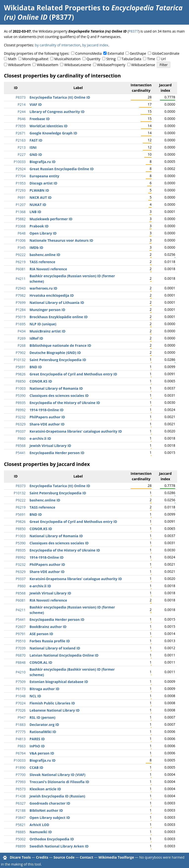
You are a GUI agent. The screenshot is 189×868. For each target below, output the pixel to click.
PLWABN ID (39, 190)
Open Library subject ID (50, 818)
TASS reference (42, 262)
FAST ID (36, 140)
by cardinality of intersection (58, 45)
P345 (22, 248)
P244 (22, 112)
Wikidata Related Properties (52, 8)
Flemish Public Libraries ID (52, 703)
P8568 (21, 446)
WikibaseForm (20, 65)
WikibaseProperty (111, 65)
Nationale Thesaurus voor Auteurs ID (61, 240)
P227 (22, 155)
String (111, 59)
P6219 (21, 262)
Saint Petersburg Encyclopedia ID (58, 360)
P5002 (21, 839)
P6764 (21, 753)
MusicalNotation (68, 59)
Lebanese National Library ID (55, 710)
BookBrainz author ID (48, 627)
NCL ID (35, 696)
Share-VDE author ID (47, 424)
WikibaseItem (47, 65)
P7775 (21, 732)
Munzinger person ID (47, 310)
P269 (22, 338)
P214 (22, 104)
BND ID (36, 367)
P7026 (21, 710)
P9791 (21, 634)
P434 (22, 331)
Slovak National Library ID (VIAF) (57, 775)
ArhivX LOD (39, 825)
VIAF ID (36, 104)
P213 (22, 147)
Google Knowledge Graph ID (53, 133)
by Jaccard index (95, 45)
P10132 (20, 360)
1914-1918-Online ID (47, 410)
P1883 (21, 725)
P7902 (21, 353)
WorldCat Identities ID (48, 126)
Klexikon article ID (45, 789)
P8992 (21, 410)
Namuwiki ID (41, 832)
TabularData (131, 59)
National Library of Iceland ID (55, 648)
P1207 (21, 205)
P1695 (21, 324)
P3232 (21, 417)
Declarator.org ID (44, 725)
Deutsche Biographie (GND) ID (55, 353)
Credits (42, 857)
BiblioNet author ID (46, 810)
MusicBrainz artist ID (47, 331)
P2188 (21, 810)
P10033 (20, 162)
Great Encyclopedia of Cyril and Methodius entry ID (73, 374)
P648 (22, 233)
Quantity (93, 59)
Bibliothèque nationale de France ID (60, 345)
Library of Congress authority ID (57, 112)
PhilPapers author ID (47, 417)
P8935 (21, 403)
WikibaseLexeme (78, 65)
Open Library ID (43, 233)
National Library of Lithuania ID (57, 303)
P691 (22, 197)
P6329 (21, 424)
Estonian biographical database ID (59, 682)
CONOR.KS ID (41, 381)
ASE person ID (41, 634)
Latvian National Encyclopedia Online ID (64, 655)
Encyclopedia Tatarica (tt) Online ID (60, 97)
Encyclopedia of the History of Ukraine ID (65, 403)
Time (151, 59)
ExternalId (116, 53)
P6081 (21, 269)
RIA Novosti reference (48, 269)
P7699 (21, 303)
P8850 (21, 381)
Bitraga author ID (44, 689)
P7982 (21, 295)
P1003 (21, 388)
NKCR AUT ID (40, 197)
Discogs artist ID (43, 183)
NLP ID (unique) (43, 324)
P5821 (21, 825)
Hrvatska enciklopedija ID (52, 295)
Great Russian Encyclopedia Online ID (62, 169)
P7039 (21, 648)
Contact (87, 857)
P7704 (21, 176)
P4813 (21, 739)
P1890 (21, 767)
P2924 (21, 169)
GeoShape (138, 53)
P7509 (21, 682)
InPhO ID (37, 746)
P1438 (21, 796)
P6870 (21, 655)
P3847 (21, 818)
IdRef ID (36, 338)
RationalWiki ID (43, 732)
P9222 (21, 255)
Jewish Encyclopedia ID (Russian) (57, 796)
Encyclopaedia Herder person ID (57, 453)
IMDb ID (36, 248)
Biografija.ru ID (43, 162)
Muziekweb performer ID (51, 219)
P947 (22, 717)
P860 (22, 438)
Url (163, 59)
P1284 (21, 310)
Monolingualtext (35, 59)
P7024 (21, 703)
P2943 (21, 288)
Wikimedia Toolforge (116, 857)
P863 (22, 746)
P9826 (21, 374)
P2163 (21, 140)
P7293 (21, 190)
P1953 (21, 183)
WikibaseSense (143, 65)
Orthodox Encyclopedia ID (52, 839)
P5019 (21, 317)
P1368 (21, 212)
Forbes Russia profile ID (50, 641)
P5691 (21, 367)
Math (12, 59)
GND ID (36, 155)
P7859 (21, 126)
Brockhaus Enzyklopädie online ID (59, 317)
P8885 (21, 832)
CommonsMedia (88, 53)
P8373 (21, 97)
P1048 (21, 696)
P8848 (21, 662)
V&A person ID (42, 753)
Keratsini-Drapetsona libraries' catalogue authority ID (76, 431)
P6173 (21, 689)
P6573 (21, 789)
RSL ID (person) (42, 717)
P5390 (21, 396)
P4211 (21, 279)
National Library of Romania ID (56, 388)
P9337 (21, 431)
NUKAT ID (38, 205)
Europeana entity (44, 176)
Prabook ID (39, 226)
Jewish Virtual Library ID (50, 446)
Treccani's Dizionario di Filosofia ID (59, 782)
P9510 (21, 641)
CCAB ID (36, 767)
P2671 (21, 133)
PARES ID (37, 739)
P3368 (21, 226)
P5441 (21, 453)
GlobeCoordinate (166, 53)
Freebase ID (40, 119)
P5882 (21, 219)
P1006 (21, 240)
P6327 (21, 803)
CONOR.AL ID (41, 662)
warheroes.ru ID (43, 288)
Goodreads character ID (50, 803)
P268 (22, 345)
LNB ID (35, 212)
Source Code (64, 857)
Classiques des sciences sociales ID (59, 396)
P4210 (21, 672)
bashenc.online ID (45, 255)
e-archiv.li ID (40, 438)
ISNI (33, 147)
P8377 (133, 31)
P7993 (21, 782)
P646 (22, 119)
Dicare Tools (20, 857)
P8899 (21, 846)
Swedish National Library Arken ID (59, 846)
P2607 (21, 627)
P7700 (21, 775)
